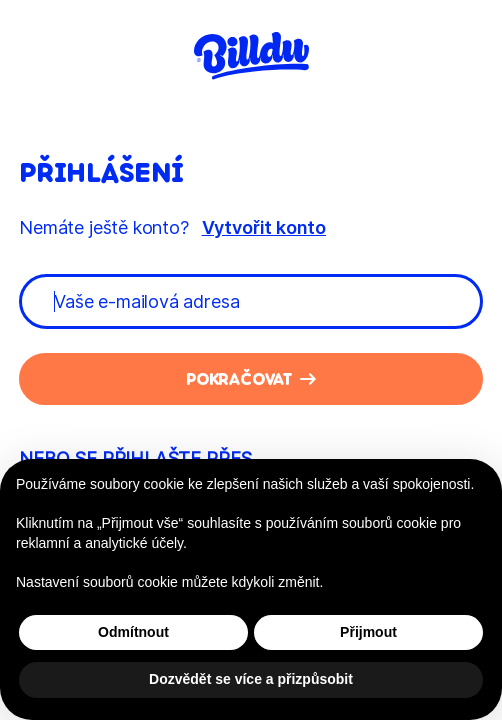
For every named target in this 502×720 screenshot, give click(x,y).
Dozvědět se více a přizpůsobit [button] (251, 679)
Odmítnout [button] (133, 632)
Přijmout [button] (368, 632)
